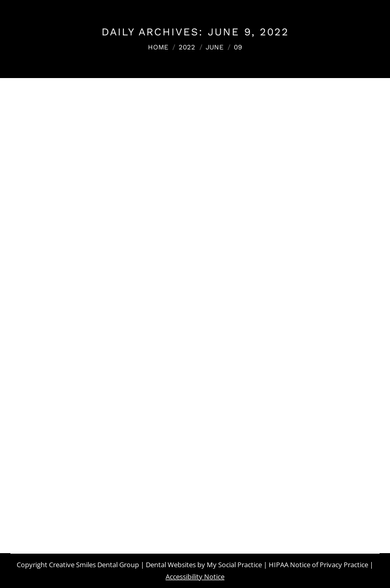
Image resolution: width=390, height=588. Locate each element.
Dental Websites (171, 565)
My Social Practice (234, 565)
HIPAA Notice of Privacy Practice (318, 565)
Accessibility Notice (195, 577)
